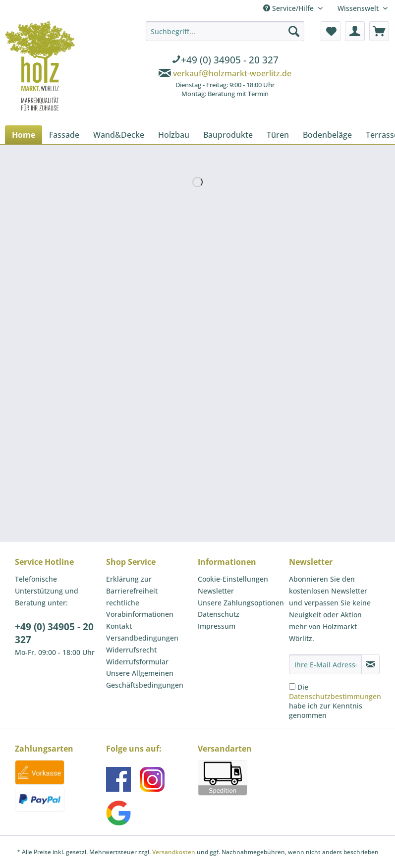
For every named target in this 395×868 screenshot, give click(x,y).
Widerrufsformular (137, 662)
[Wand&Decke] (119, 135)
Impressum (217, 626)
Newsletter (216, 591)
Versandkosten (174, 852)
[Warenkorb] (379, 31)
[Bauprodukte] (228, 135)
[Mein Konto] (355, 31)
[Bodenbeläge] (327, 135)
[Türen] (278, 135)
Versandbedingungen (142, 638)
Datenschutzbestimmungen (335, 696)
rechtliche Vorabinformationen (140, 609)
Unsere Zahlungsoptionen (241, 603)
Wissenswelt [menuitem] (359, 8)
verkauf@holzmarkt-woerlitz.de (232, 73)
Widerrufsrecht (131, 650)
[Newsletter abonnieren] (370, 664)
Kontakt (119, 626)
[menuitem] (225, 61)
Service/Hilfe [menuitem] (289, 8)
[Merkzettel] (331, 31)
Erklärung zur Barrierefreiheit (132, 585)
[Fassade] (64, 135)
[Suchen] (294, 31)
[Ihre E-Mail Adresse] (325, 664)
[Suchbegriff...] (225, 31)
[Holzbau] (174, 135)
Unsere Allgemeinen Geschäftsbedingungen (145, 679)
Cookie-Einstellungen (233, 579)
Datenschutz (219, 614)
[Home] (24, 135)
